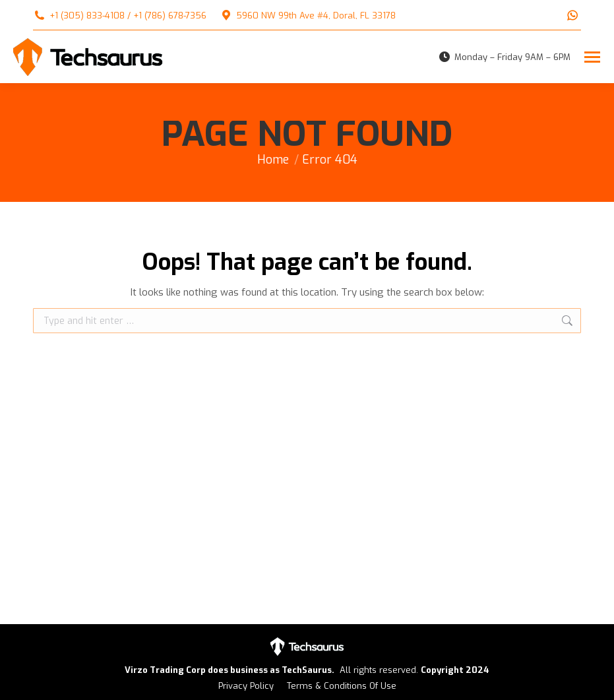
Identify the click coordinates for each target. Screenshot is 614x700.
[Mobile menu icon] (592, 57)
